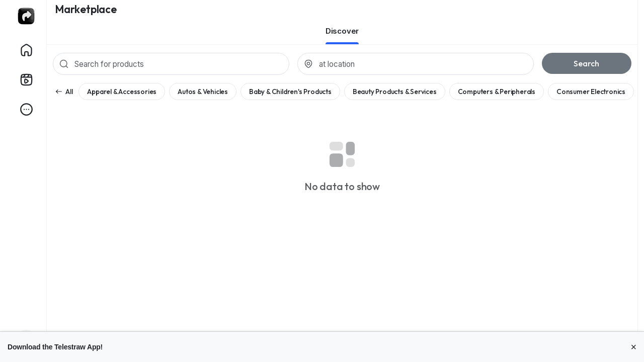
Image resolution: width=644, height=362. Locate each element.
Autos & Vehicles (203, 92)
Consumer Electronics (591, 92)
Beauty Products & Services (395, 92)
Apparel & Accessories (122, 92)
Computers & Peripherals (497, 92)
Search (586, 63)
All (64, 92)
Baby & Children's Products (290, 92)
